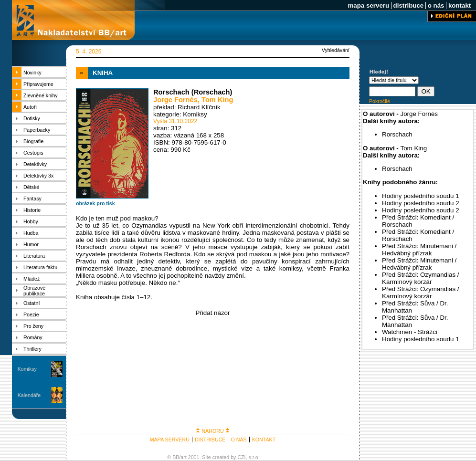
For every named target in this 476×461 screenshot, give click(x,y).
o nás (436, 5)
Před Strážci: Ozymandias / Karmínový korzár (420, 278)
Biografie (33, 141)
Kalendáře (29, 395)
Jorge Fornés (175, 100)
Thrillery (32, 349)
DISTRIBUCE (210, 440)
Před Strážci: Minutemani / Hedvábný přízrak (419, 250)
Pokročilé (380, 101)
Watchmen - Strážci (410, 332)
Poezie (31, 314)
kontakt (460, 5)
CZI (241, 457)
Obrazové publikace (34, 291)
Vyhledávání (336, 50)
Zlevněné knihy (41, 95)
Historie (32, 210)
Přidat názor (213, 313)
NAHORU (212, 431)
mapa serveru (369, 5)
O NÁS (238, 440)
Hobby (31, 221)
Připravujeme (38, 84)
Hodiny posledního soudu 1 (421, 196)
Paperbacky (37, 130)
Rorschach (397, 134)
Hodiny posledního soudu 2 (421, 203)
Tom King (217, 100)
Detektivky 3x (38, 176)
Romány (33, 337)
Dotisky (32, 118)
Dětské (31, 187)
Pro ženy (33, 326)
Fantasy (32, 199)
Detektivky (35, 164)
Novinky (32, 73)
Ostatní (32, 303)
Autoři (30, 107)
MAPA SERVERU (170, 440)
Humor (31, 244)
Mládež (32, 279)
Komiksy (27, 369)
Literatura (34, 256)
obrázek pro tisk (95, 203)
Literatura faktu (40, 267)
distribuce (408, 5)
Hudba (31, 233)
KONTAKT (264, 440)
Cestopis (33, 153)
